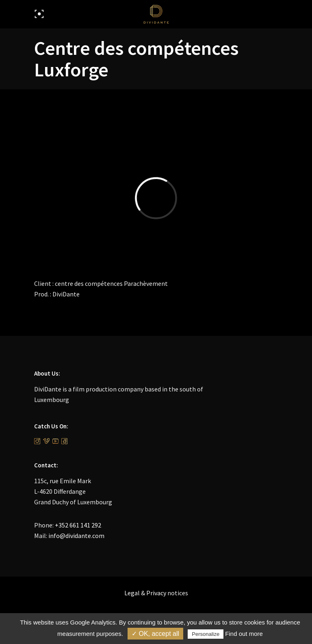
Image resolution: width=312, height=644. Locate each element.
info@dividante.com (76, 536)
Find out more (244, 634)
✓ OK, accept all (155, 634)
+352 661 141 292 (78, 525)
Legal (132, 593)
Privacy (156, 593)
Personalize (206, 634)
